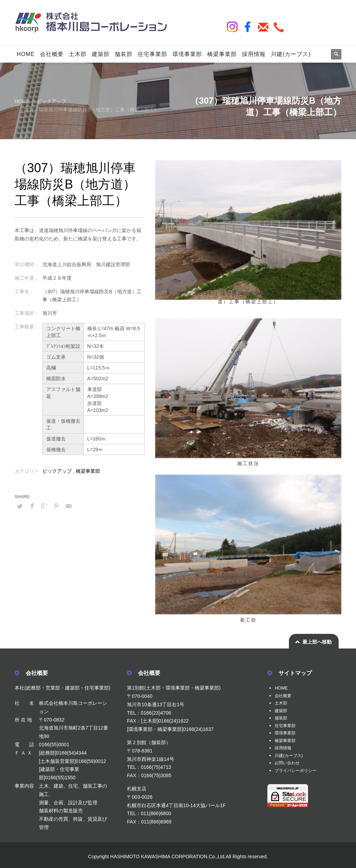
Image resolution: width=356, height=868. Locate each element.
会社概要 (284, 695)
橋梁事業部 (88, 471)
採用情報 (284, 748)
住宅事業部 (287, 725)
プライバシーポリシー (299, 771)
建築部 (282, 710)
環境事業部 (287, 733)
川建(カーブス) (291, 756)
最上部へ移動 (317, 642)
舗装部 (282, 718)
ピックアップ (57, 471)
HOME (282, 688)
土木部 (282, 703)
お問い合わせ (289, 763)
